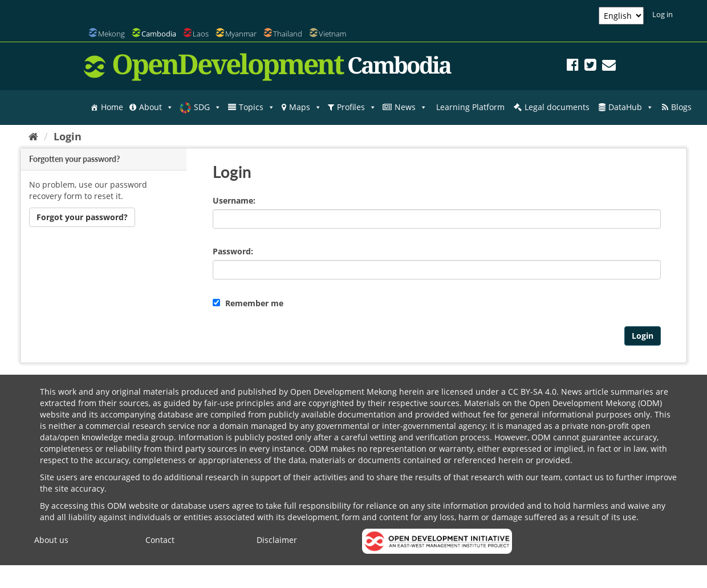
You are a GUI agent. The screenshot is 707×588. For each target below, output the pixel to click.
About (156, 107)
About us (51, 540)
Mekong (111, 34)
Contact (160, 540)
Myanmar (241, 34)
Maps (305, 107)
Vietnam (332, 34)
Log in (663, 14)
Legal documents (557, 107)
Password (232, 251)
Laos (201, 34)
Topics (257, 107)
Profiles (357, 107)
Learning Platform (470, 107)
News (411, 107)
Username (233, 200)
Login (68, 136)
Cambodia (159, 34)
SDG (208, 107)
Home (112, 107)
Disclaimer (277, 540)
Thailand (288, 34)
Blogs (681, 107)
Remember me (248, 303)
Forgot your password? (82, 217)
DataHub (631, 107)
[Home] (33, 136)
